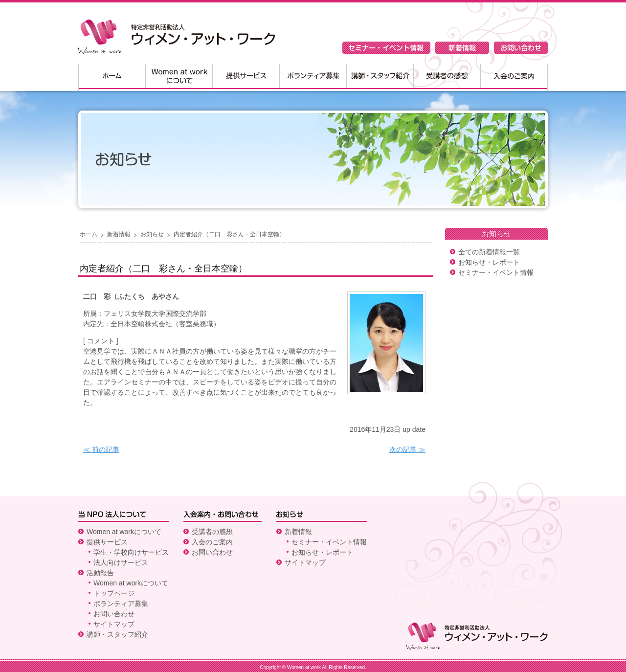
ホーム (112, 77)
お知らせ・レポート (489, 262)
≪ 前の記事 (101, 449)
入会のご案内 (514, 77)
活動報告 (100, 573)
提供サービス (246, 77)
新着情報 (462, 48)
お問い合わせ (521, 48)
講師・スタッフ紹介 (380, 77)
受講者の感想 (447, 77)
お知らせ (152, 234)
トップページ (114, 593)
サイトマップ (114, 624)
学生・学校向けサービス (131, 552)
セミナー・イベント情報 (386, 48)
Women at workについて (179, 77)
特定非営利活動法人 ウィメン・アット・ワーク (177, 37)
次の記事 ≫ (407, 449)
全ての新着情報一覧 (489, 252)
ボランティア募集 (313, 77)
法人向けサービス (121, 562)
